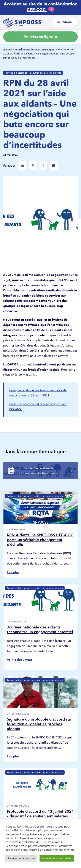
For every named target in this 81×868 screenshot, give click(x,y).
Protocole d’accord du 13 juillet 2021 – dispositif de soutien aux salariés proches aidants (40, 816)
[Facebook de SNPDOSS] (43, 166)
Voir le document (20, 660)
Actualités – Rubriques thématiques (35, 49)
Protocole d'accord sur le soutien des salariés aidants (33, 73)
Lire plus (13, 572)
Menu (65, 22)
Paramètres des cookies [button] (21, 858)
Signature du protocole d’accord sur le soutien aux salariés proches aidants (39, 724)
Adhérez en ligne (40, 37)
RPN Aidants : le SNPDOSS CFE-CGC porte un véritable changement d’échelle (40, 540)
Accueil (7, 49)
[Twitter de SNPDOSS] (33, 166)
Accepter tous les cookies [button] (57, 858)
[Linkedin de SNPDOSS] (22, 166)
